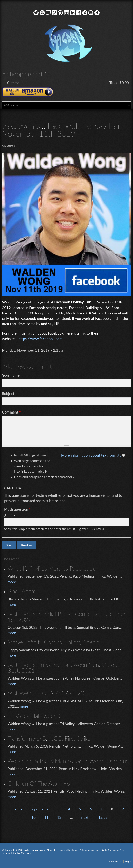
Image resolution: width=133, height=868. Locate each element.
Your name (11, 375)
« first (19, 809)
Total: (114, 83)
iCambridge (27, 853)
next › (86, 817)
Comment (11, 412)
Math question (17, 509)
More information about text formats (91, 455)
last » (103, 817)
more (12, 582)
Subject (8, 394)
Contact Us (116, 861)
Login (128, 861)
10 (34, 817)
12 (59, 817)
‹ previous (40, 809)
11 (46, 817)
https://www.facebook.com (40, 339)
